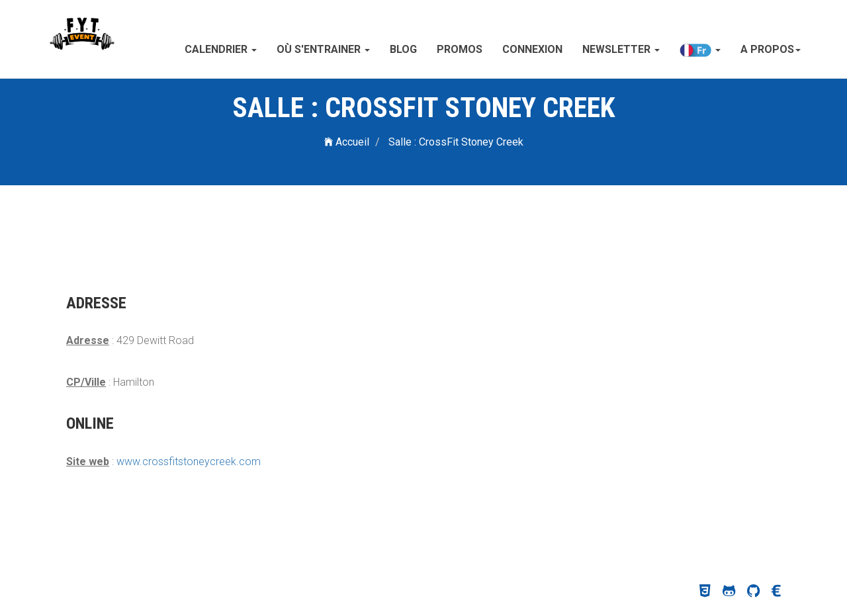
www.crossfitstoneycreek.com (189, 462)
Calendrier (221, 49)
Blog (403, 49)
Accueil (347, 142)
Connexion (532, 49)
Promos (460, 49)
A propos (771, 49)
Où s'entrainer (323, 49)
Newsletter (621, 49)
